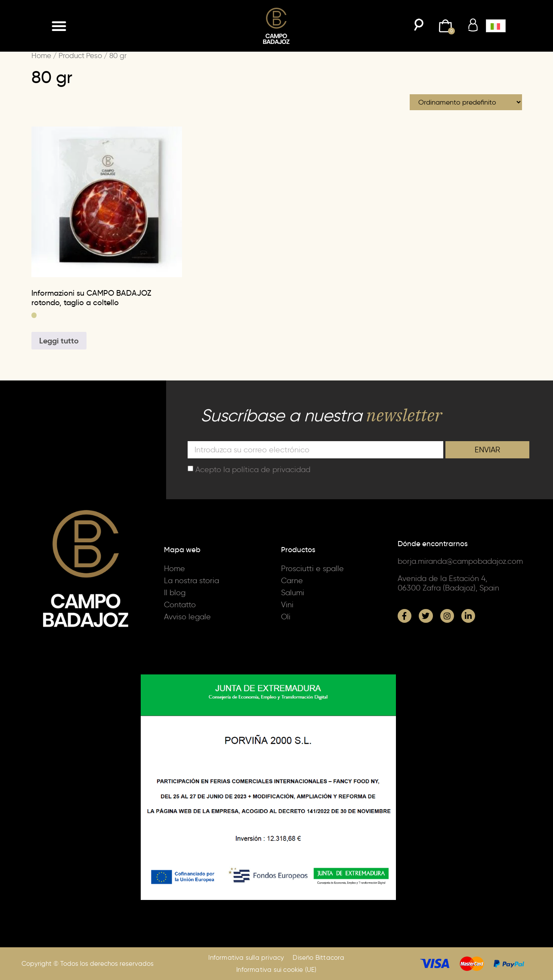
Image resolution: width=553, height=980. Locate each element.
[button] (59, 26)
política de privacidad (271, 469)
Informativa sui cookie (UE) (276, 970)
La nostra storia (192, 581)
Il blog (175, 593)
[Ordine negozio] (466, 102)
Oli (286, 617)
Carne (292, 581)
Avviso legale (187, 617)
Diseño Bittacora (318, 958)
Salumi (293, 593)
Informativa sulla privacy (246, 958)
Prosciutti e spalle (312, 569)
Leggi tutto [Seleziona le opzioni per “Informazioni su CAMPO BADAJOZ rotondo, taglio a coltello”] (59, 341)
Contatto (180, 605)
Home (41, 56)
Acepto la (253, 469)
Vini (287, 605)
